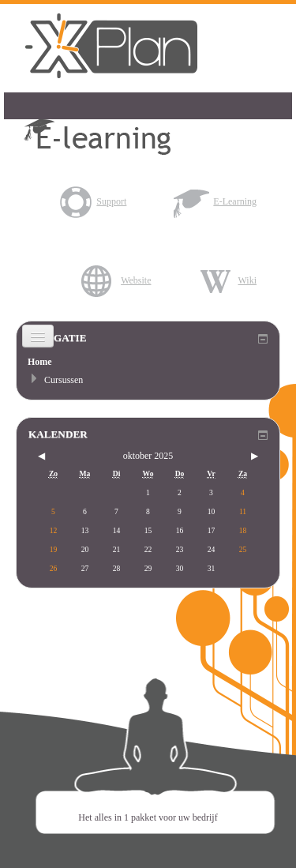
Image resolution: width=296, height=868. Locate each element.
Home (40, 362)
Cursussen (64, 380)
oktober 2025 (148, 456)
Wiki (227, 280)
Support (92, 201)
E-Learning (215, 201)
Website (116, 280)
